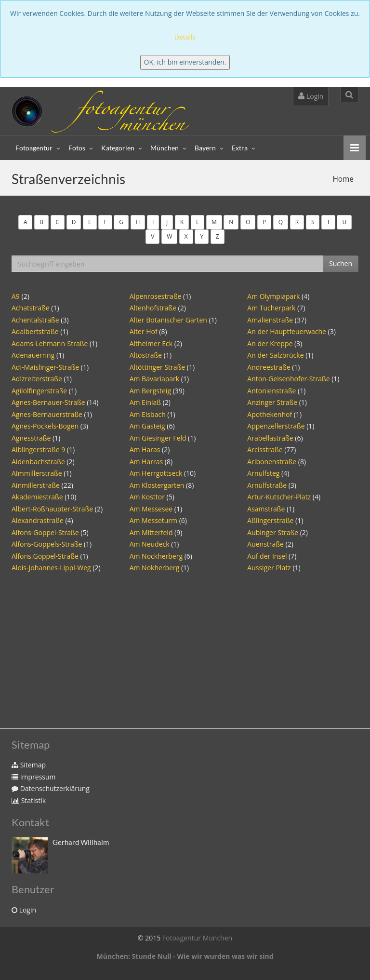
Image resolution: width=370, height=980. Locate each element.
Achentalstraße (35, 320)
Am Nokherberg (155, 568)
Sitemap (29, 765)
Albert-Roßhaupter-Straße (52, 509)
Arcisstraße (265, 450)
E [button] (90, 222)
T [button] (328, 222)
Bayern (205, 148)
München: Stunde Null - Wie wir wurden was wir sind (185, 956)
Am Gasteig (147, 426)
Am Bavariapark (155, 379)
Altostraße (146, 355)
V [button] (152, 236)
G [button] (121, 222)
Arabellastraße (270, 438)
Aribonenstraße (272, 462)
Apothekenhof (270, 414)
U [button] (344, 222)
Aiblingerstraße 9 (38, 450)
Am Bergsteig (150, 391)
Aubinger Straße (273, 532)
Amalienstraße (270, 320)
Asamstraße (266, 509)
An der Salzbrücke (275, 355)
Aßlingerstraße (270, 520)
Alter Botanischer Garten (168, 320)
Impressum (34, 777)
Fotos (77, 148)
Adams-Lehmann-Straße (50, 343)
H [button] (138, 222)
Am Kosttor (147, 497)
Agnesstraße (31, 438)
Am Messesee (151, 509)
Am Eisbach (148, 414)
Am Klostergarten (157, 485)
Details (185, 37)
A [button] (26, 222)
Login (311, 96)
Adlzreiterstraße (37, 379)
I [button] (153, 222)
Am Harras (146, 462)
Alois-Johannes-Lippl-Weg (51, 568)
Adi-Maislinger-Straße (45, 367)
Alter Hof (144, 331)
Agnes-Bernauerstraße (47, 414)
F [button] (105, 222)
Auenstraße (265, 544)
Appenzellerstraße (276, 426)
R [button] (297, 222)
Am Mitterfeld (151, 532)
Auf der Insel (267, 556)
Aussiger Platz (269, 568)
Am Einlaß (145, 402)
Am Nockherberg (156, 556)
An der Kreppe (270, 343)
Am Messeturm (153, 520)
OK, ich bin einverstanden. (185, 62)
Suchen (341, 263)
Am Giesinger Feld (158, 438)
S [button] (313, 222)
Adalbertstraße (35, 331)
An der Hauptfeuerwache (287, 331)
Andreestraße (269, 367)
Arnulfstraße (267, 485)
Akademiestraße (37, 497)
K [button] (182, 222)
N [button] (231, 222)
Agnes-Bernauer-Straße (48, 402)
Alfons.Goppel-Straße (45, 556)
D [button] (74, 222)
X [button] (186, 236)
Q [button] (281, 222)
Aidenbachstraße (38, 462)
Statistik (29, 800)
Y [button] (202, 236)
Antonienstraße (271, 391)
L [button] (198, 222)
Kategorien (118, 148)
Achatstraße (31, 308)
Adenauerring (33, 355)
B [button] (41, 222)
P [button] (264, 222)
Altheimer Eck (151, 343)
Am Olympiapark (273, 296)
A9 (16, 296)
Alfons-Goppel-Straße (45, 532)
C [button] (58, 222)
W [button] (169, 236)
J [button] (167, 222)
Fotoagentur (34, 148)
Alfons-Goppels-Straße (47, 544)
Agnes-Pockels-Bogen (45, 426)
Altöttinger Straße (157, 367)
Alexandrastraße (38, 520)
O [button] (248, 222)
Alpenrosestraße (156, 296)
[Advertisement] (185, 646)
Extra (240, 148)
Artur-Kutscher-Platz (279, 497)
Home (344, 179)
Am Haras (145, 450)
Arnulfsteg (263, 473)
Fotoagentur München (197, 938)
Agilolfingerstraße (39, 391)
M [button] (214, 222)
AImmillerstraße (37, 473)
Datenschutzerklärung (51, 788)
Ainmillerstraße (36, 485)
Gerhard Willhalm (81, 842)
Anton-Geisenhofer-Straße (288, 379)
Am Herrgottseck (156, 473)
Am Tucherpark (271, 308)
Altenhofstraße (153, 308)
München (165, 148)
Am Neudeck (150, 544)
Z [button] (218, 236)
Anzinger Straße (272, 402)
